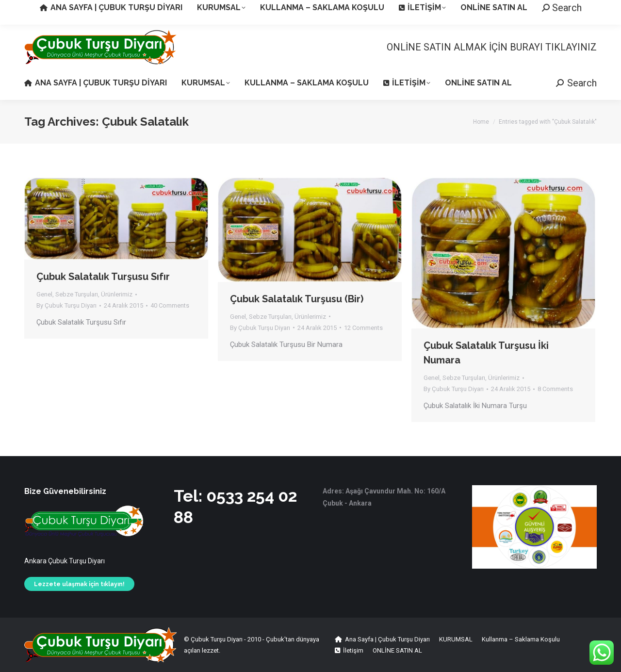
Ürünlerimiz (117, 294)
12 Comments (363, 328)
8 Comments (555, 389)
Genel (44, 294)
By (66, 305)
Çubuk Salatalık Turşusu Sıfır (103, 277)
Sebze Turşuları (77, 294)
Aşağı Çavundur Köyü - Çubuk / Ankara (149, 9)
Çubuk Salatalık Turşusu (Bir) (297, 299)
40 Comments (170, 305)
